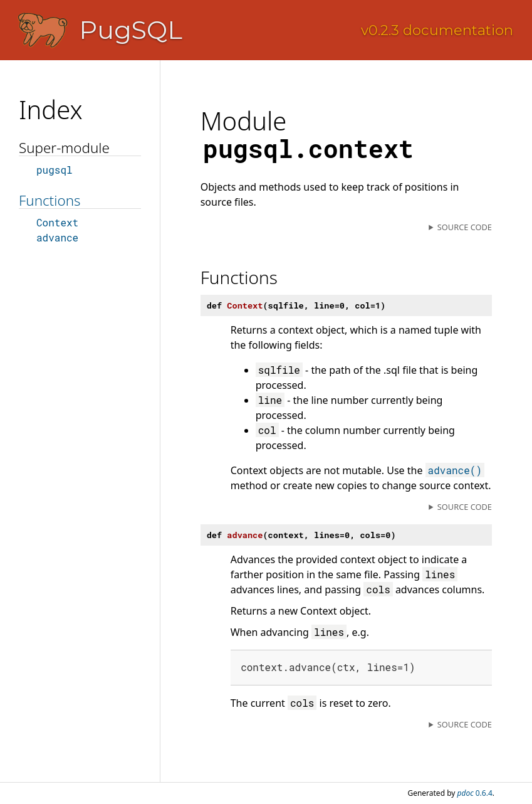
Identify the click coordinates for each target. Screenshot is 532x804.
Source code (465, 227)
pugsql (55, 170)
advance (57, 237)
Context (57, 222)
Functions (50, 200)
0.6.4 (475, 793)
